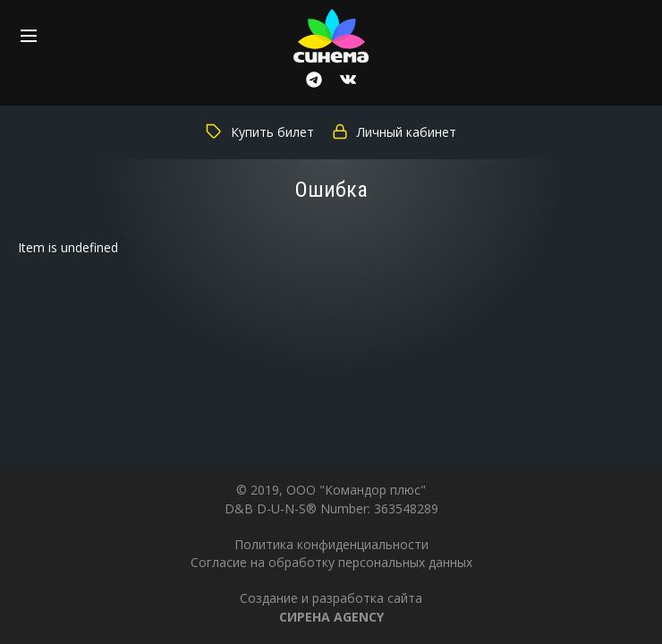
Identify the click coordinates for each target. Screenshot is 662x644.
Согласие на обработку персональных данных (331, 562)
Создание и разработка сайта (331, 607)
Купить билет (260, 132)
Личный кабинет (394, 132)
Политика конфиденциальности (331, 544)
